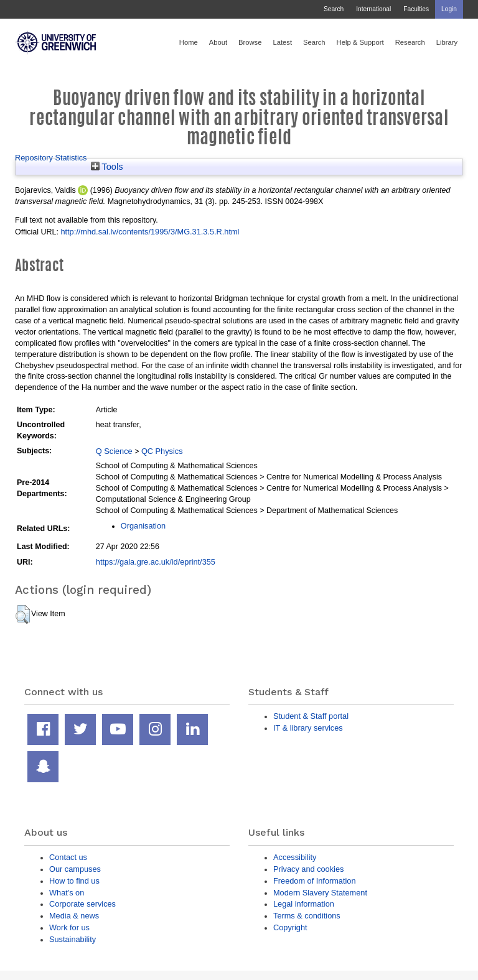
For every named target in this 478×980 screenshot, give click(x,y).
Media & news (74, 916)
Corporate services (82, 904)
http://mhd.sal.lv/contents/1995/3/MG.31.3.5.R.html (150, 232)
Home (189, 42)
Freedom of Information (315, 881)
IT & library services (308, 728)
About (218, 42)
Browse (250, 42)
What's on (67, 893)
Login (449, 9)
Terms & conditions (307, 916)
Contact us (68, 857)
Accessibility (295, 857)
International (373, 9)
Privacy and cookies (308, 869)
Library (447, 42)
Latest (282, 42)
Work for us (69, 927)
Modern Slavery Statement (320, 893)
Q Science (114, 451)
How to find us (74, 881)
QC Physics (162, 451)
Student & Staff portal (311, 716)
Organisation (143, 526)
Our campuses (75, 869)
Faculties (416, 9)
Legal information (304, 904)
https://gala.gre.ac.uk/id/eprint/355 (156, 562)
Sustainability (73, 939)
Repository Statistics (51, 158)
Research (410, 42)
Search (334, 9)
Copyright (290, 927)
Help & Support (360, 42)
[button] (23, 614)
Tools (107, 167)
